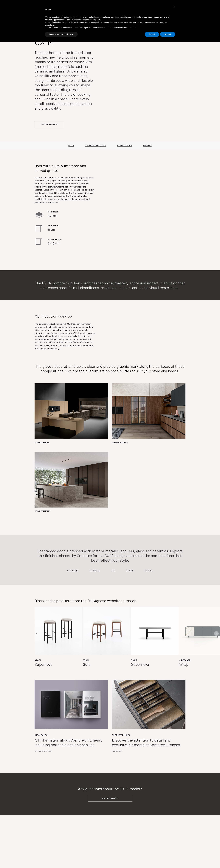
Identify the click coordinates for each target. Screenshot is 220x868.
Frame (130, 571)
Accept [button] (168, 34)
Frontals (95, 571)
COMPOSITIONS (125, 146)
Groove (149, 571)
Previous (37, 633)
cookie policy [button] (95, 20)
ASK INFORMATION (49, 124)
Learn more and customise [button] (61, 34)
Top (113, 571)
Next (216, 633)
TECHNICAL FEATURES (96, 146)
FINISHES (147, 146)
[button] (174, 7)
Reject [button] (152, 34)
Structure (73, 571)
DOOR (71, 146)
